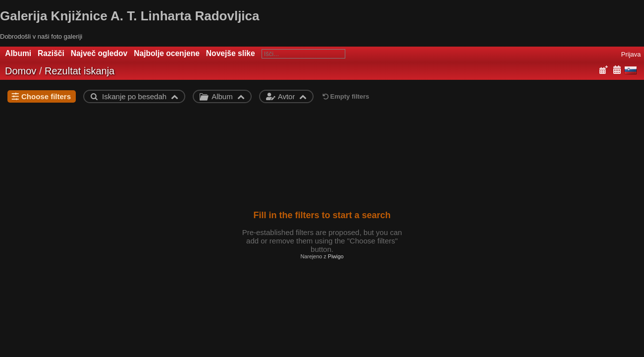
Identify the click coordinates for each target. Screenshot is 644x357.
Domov (21, 71)
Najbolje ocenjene (167, 53)
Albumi (18, 53)
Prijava (631, 54)
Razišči (51, 53)
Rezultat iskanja (80, 71)
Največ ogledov (99, 53)
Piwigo (336, 256)
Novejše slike (231, 53)
